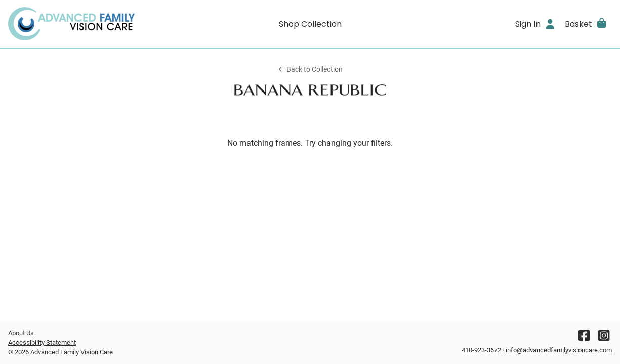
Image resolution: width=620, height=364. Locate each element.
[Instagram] (604, 338)
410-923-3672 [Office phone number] (481, 350)
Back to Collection (310, 70)
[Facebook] (584, 338)
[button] (586, 24)
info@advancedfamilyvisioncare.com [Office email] (559, 350)
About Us (21, 333)
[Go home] (84, 24)
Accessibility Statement (42, 343)
